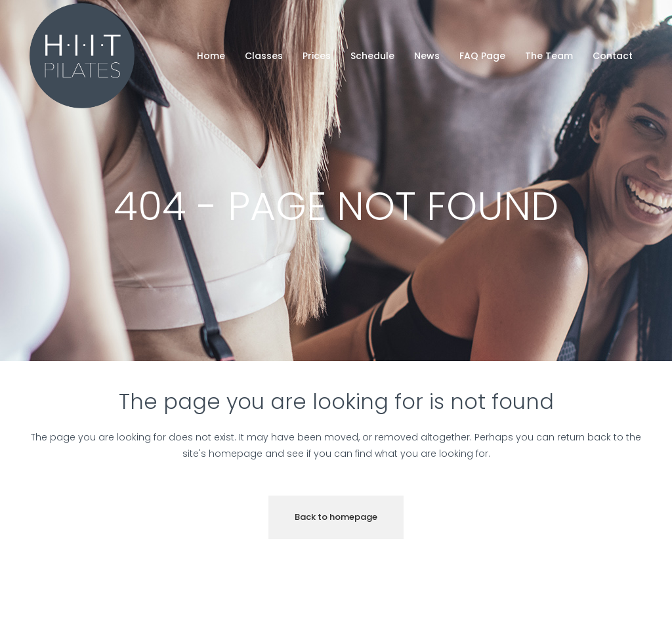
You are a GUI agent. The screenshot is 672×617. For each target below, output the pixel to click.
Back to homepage (336, 517)
